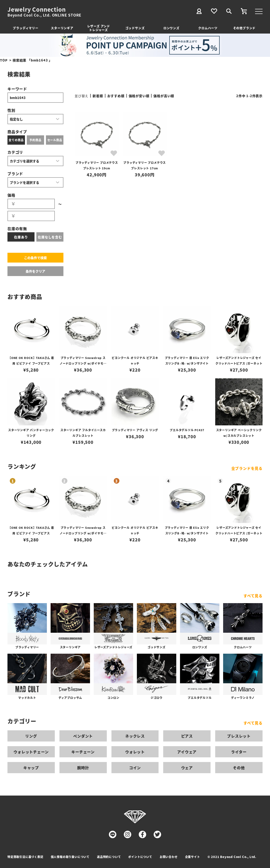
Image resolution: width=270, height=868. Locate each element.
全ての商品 (16, 140)
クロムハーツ (208, 28)
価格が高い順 (164, 96)
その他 (239, 768)
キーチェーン (83, 752)
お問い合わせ (169, 857)
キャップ (31, 768)
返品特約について (109, 857)
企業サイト (193, 857)
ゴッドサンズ (135, 28)
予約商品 (35, 140)
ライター (239, 752)
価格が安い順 (139, 96)
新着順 (98, 96)
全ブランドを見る (247, 468)
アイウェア (187, 752)
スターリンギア (62, 28)
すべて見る (253, 596)
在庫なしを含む (50, 237)
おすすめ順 (116, 96)
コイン (135, 768)
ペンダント (83, 736)
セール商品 (55, 140)
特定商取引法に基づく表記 (25, 857)
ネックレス (135, 736)
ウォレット (135, 752)
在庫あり (21, 237)
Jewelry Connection (36, 9)
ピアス (187, 736)
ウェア (187, 768)
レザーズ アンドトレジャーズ (99, 28)
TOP (4, 60)
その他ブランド (244, 28)
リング (31, 736)
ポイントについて (140, 857)
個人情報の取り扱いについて (70, 857)
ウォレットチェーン (31, 752)
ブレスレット (239, 736)
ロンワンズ (171, 28)
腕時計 (83, 768)
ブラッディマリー (26, 28)
